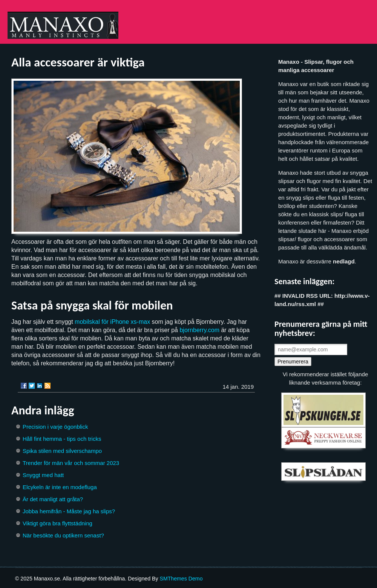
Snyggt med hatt (43, 475)
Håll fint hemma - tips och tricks (62, 439)
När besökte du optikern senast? (63, 535)
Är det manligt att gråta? (53, 499)
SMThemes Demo (181, 579)
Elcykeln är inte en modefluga (60, 487)
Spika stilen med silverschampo (62, 451)
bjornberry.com (199, 330)
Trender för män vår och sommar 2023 (71, 463)
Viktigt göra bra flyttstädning (57, 523)
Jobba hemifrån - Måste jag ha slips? (69, 511)
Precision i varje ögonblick (55, 427)
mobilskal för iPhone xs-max (112, 322)
